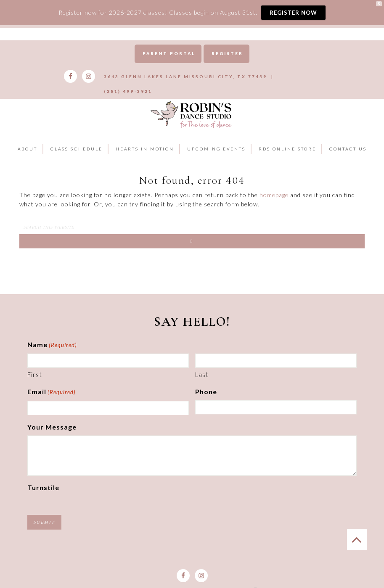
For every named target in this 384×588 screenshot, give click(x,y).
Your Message (52, 412)
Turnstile (43, 472)
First (35, 360)
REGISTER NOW (293, 13)
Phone (206, 377)
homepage (274, 180)
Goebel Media (223, 576)
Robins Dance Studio (192, 99)
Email (52, 378)
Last (202, 360)
